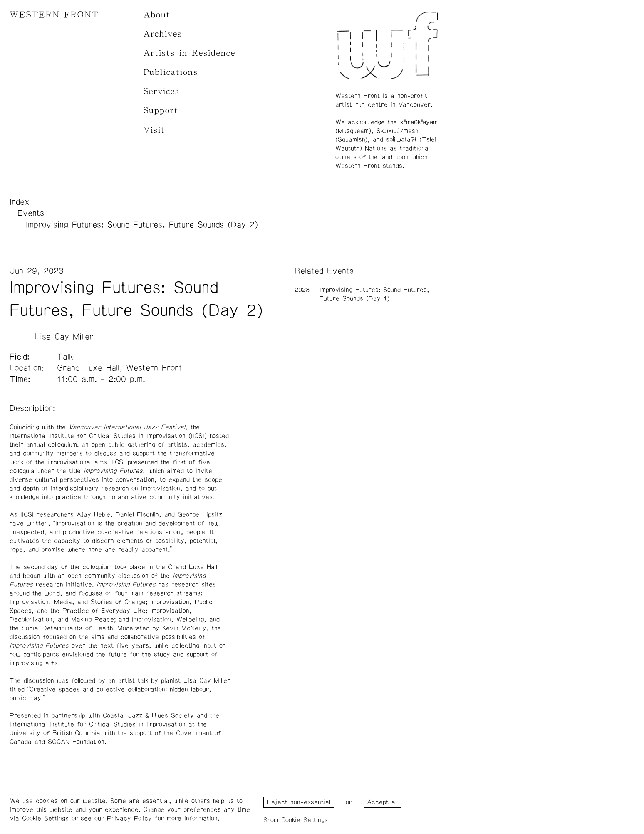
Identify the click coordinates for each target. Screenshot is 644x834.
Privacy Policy (129, 818)
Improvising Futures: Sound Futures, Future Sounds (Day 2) (142, 225)
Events (31, 213)
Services (162, 91)
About (157, 15)
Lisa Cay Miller (64, 337)
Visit (154, 130)
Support (161, 110)
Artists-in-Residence (189, 53)
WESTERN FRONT (54, 15)
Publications (171, 72)
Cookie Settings (305, 820)
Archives (163, 34)
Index (20, 202)
